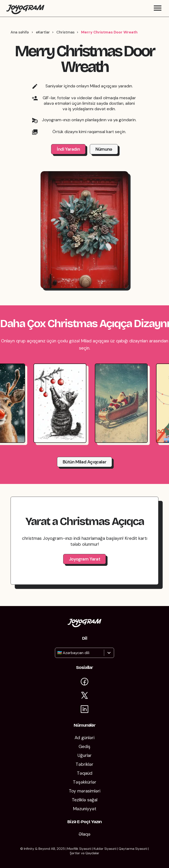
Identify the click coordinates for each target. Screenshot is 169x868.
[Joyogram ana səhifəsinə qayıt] (84, 626)
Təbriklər (84, 764)
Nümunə (104, 153)
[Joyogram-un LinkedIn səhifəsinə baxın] (84, 710)
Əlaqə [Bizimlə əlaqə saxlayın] (84, 834)
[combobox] (58, 653)
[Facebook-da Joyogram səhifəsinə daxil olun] (84, 682)
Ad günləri (84, 738)
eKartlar (43, 36)
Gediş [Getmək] (84, 747)
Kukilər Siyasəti (105, 849)
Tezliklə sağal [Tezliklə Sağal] (85, 800)
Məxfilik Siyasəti (79, 849)
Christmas (65, 36)
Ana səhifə (20, 36)
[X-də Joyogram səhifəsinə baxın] (84, 696)
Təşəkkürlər (85, 782)
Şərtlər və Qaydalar (84, 853)
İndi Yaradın (68, 153)
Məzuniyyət (85, 809)
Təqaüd (85, 773)
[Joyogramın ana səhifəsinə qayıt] (25, 10)
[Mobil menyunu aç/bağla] (158, 10)
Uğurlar (85, 755)
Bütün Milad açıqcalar (85, 466)
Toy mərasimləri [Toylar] (85, 791)
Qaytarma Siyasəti (133, 849)
